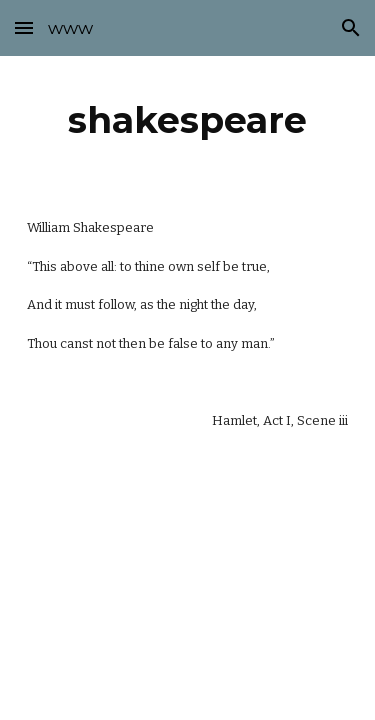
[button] (24, 27)
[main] (188, 120)
